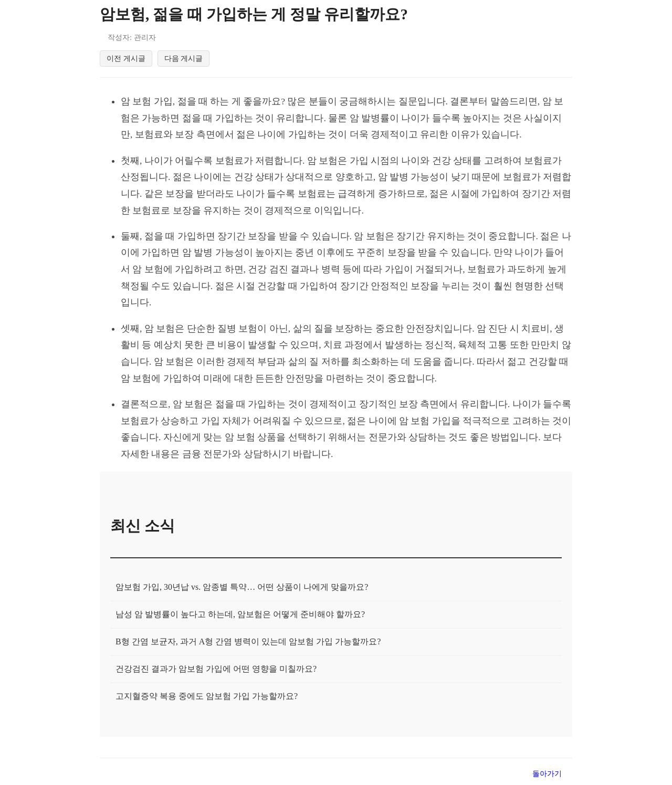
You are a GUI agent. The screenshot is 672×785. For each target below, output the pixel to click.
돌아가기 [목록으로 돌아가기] (547, 776)
